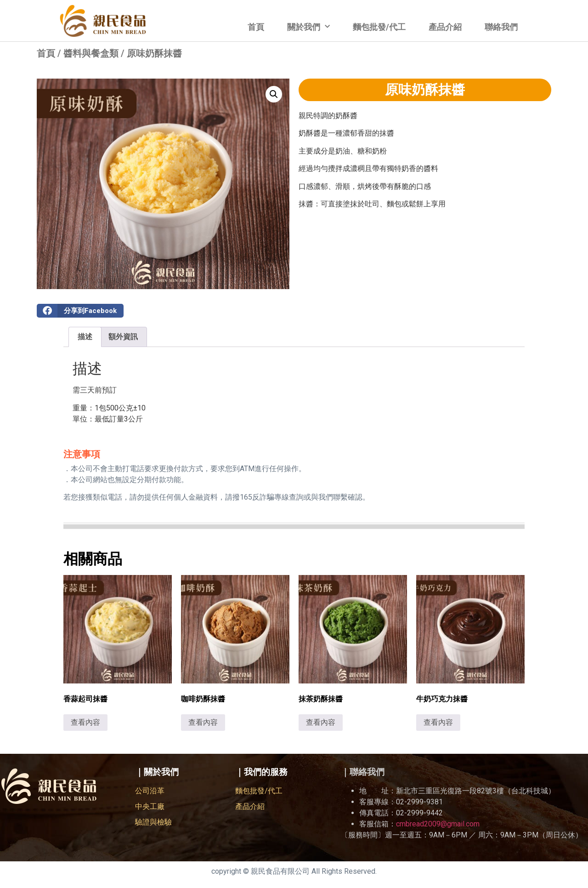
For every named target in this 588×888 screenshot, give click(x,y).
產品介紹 (445, 27)
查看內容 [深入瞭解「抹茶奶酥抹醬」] (321, 722)
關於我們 (308, 27)
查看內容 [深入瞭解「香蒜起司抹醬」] (85, 722)
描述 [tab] (85, 337)
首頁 (256, 27)
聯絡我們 (501, 27)
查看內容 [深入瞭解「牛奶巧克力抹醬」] (438, 722)
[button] (274, 94)
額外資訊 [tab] (123, 337)
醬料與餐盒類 (91, 53)
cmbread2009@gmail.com (438, 824)
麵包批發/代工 (379, 27)
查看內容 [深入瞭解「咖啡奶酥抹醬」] (203, 722)
